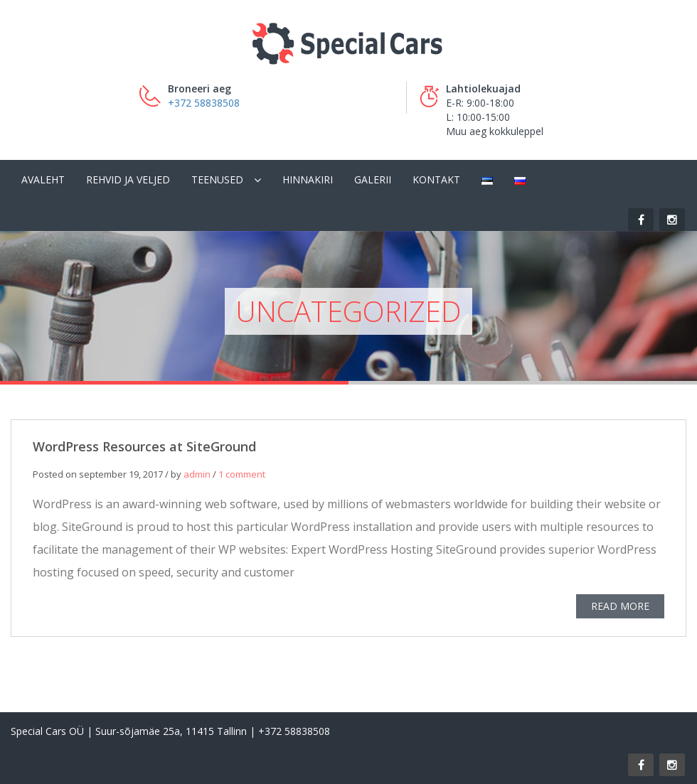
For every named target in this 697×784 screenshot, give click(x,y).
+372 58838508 (204, 103)
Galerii (373, 179)
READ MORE (620, 608)
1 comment (242, 476)
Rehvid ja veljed (128, 179)
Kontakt (436, 179)
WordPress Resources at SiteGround (144, 449)
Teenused (217, 179)
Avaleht (43, 179)
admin (197, 476)
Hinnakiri (308, 179)
